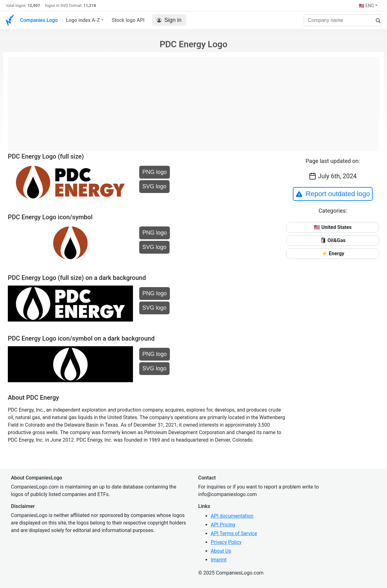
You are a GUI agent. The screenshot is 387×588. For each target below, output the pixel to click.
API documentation (232, 516)
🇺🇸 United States (333, 227)
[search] (376, 21)
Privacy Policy (226, 542)
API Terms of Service (234, 533)
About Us (221, 551)
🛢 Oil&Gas (333, 240)
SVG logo (154, 186)
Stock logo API (128, 20)
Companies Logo (39, 20)
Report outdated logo (333, 194)
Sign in (169, 20)
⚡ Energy (333, 253)
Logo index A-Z (83, 20)
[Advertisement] (193, 101)
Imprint (219, 560)
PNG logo (155, 172)
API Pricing (223, 525)
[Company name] (343, 20)
